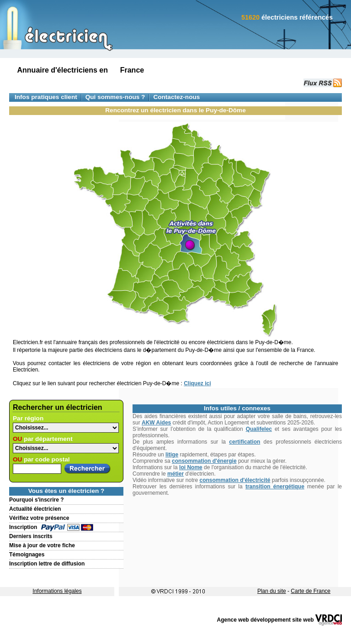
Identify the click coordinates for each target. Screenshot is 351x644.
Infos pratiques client (46, 97)
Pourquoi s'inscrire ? (37, 500)
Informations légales (57, 591)
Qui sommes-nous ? (115, 97)
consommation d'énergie (204, 461)
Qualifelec (259, 429)
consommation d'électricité (235, 480)
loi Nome (191, 467)
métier (175, 474)
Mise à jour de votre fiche (42, 545)
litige (172, 455)
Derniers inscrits (31, 536)
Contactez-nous (176, 97)
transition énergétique (275, 487)
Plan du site (272, 591)
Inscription (23, 527)
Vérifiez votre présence (39, 518)
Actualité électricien (35, 509)
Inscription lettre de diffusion (47, 564)
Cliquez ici (197, 383)
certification (245, 442)
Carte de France (311, 591)
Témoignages (27, 555)
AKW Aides (156, 423)
